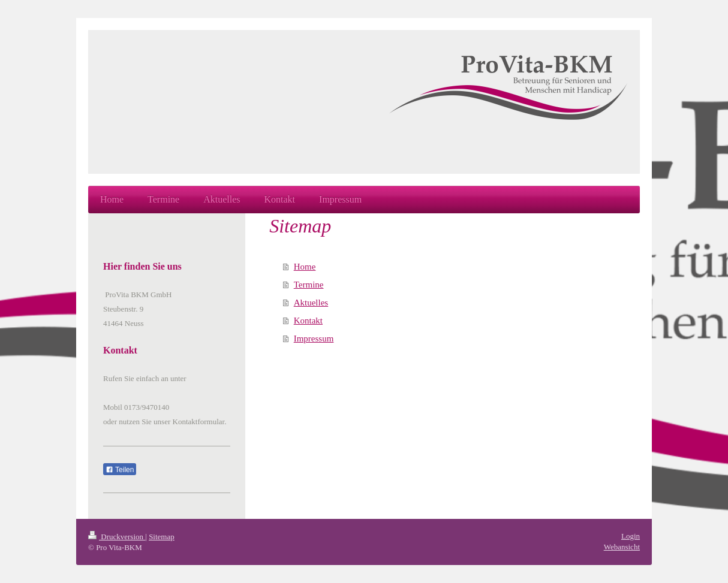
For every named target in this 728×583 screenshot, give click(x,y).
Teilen (120, 470)
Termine (309, 285)
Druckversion (117, 537)
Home (305, 267)
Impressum (314, 339)
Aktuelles (311, 303)
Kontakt (308, 321)
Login (631, 536)
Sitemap (162, 537)
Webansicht (622, 547)
